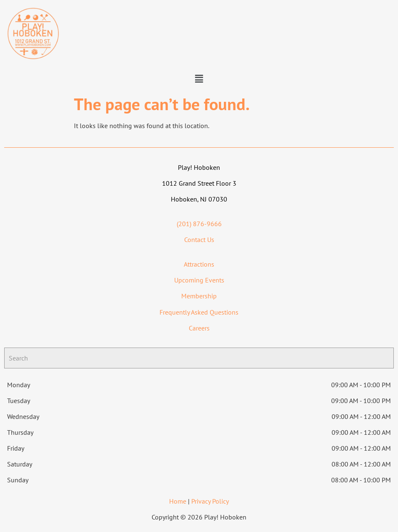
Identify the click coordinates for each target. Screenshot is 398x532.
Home (178, 501)
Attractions (199, 264)
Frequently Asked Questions (199, 312)
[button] (199, 79)
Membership (199, 296)
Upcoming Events (199, 280)
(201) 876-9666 (199, 224)
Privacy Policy (210, 501)
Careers (199, 328)
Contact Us (199, 240)
